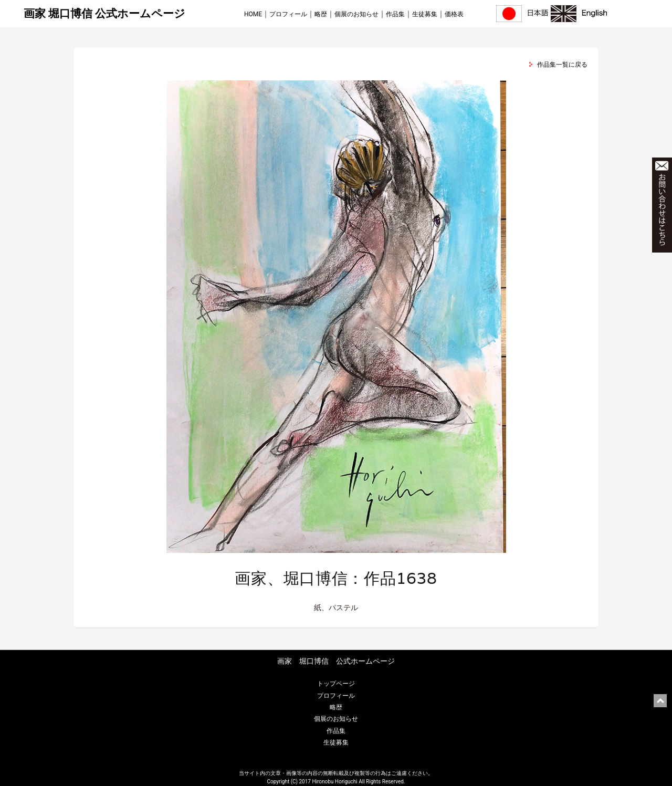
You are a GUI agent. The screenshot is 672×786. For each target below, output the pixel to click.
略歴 (321, 14)
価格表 (454, 14)
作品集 (395, 14)
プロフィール (288, 14)
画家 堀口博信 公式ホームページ (104, 14)
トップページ (336, 684)
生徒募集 (425, 14)
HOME (253, 14)
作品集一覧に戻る (562, 65)
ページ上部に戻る (660, 701)
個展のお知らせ (356, 14)
